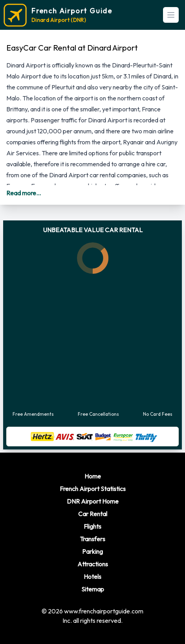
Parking (92, 551)
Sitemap (93, 589)
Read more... (24, 193)
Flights (92, 526)
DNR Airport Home (93, 501)
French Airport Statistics (93, 489)
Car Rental (93, 514)
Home (93, 476)
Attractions (93, 564)
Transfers (92, 539)
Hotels (92, 577)
